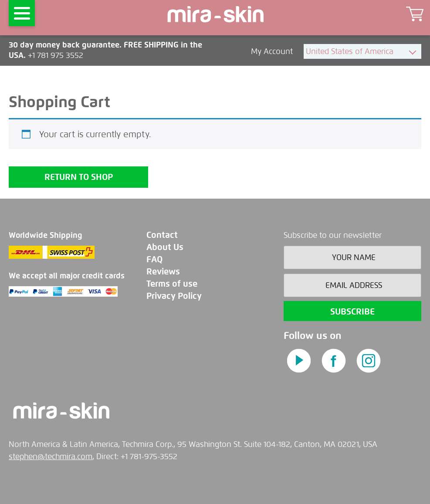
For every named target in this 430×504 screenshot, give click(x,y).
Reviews (163, 272)
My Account (273, 51)
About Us (165, 247)
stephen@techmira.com (51, 457)
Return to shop (79, 177)
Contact (162, 235)
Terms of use (172, 284)
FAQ (154, 259)
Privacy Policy (174, 296)
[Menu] (22, 13)
